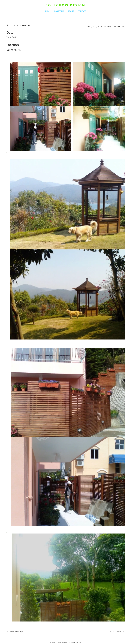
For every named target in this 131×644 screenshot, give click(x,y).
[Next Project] (117, 632)
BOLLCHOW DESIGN (65, 5)
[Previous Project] (16, 632)
